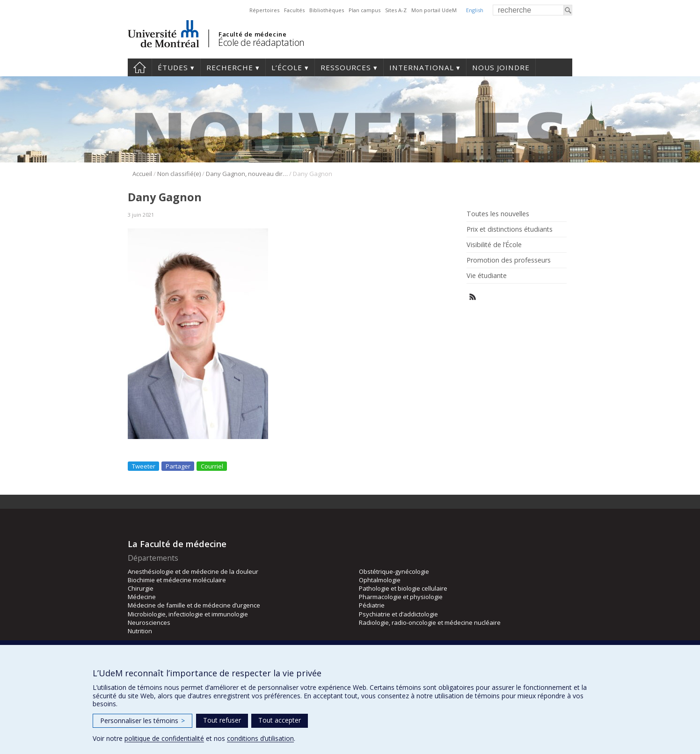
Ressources (346, 67)
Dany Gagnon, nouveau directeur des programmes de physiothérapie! (247, 174)
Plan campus (365, 10)
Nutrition (140, 631)
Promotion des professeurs (509, 260)
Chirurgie (141, 588)
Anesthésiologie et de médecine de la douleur (193, 571)
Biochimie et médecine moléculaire (177, 580)
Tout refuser (222, 720)
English (475, 10)
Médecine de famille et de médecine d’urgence (194, 605)
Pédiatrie (372, 605)
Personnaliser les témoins (142, 721)
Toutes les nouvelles (498, 214)
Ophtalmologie (380, 580)
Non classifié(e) (179, 174)
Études (173, 67)
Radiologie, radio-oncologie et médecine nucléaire (430, 622)
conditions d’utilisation (260, 738)
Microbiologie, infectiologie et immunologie (188, 614)
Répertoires (264, 10)
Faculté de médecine (252, 34)
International (422, 67)
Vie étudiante (487, 276)
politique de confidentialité (164, 738)
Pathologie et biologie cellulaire (403, 588)
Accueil (140, 67)
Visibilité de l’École (494, 245)
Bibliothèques (327, 10)
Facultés (294, 10)
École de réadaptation (261, 42)
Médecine (142, 597)
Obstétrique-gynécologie (394, 571)
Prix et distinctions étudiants (510, 229)
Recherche (230, 67)
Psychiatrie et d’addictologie (398, 614)
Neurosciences (149, 622)
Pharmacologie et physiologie (401, 597)
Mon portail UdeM (434, 10)
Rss (473, 297)
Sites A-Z (396, 10)
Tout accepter (280, 720)
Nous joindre (501, 67)
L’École (287, 67)
